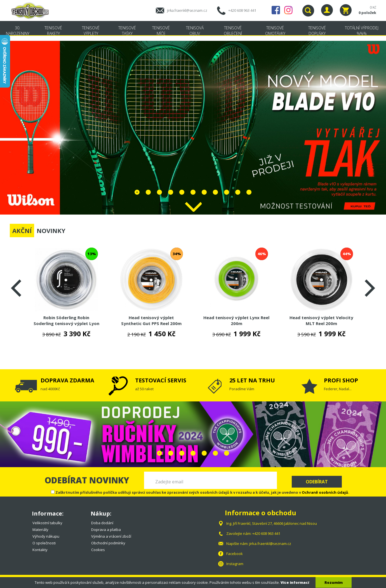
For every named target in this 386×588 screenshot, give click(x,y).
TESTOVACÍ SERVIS (161, 380)
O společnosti (44, 543)
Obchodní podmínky (108, 543)
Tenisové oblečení (233, 31)
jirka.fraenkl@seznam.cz (187, 10)
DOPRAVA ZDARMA (67, 380)
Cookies (98, 550)
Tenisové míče (161, 31)
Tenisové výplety (91, 31)
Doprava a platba (106, 530)
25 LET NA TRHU (252, 380)
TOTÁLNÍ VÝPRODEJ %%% (362, 31)
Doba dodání (102, 523)
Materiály (40, 530)
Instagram (288, 10)
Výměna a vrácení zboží (111, 536)
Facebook (276, 10)
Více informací (295, 582)
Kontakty (40, 550)
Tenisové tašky (127, 31)
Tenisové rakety (53, 31)
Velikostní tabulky (47, 523)
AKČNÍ (22, 231)
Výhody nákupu (46, 536)
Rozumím (334, 582)
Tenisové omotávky (275, 31)
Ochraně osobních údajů (325, 492)
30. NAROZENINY (18, 31)
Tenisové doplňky (317, 31)
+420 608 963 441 (242, 10)
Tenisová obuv (195, 31)
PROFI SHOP (341, 380)
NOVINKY (51, 231)
